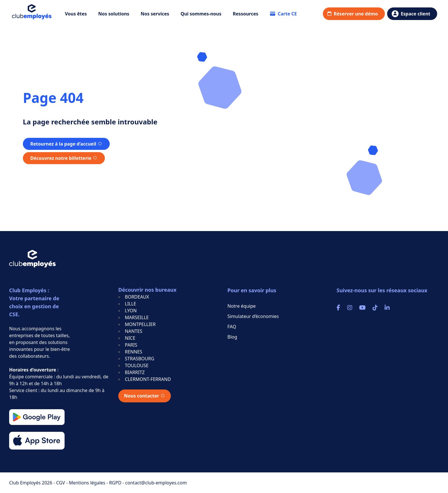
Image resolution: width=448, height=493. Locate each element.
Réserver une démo (356, 14)
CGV (61, 483)
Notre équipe (242, 306)
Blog (232, 337)
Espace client (416, 14)
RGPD (116, 483)
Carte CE (283, 14)
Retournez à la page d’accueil (63, 144)
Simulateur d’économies (253, 316)
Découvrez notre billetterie (61, 158)
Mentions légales (88, 483)
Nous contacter (142, 396)
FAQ (232, 327)
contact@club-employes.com (156, 483)
